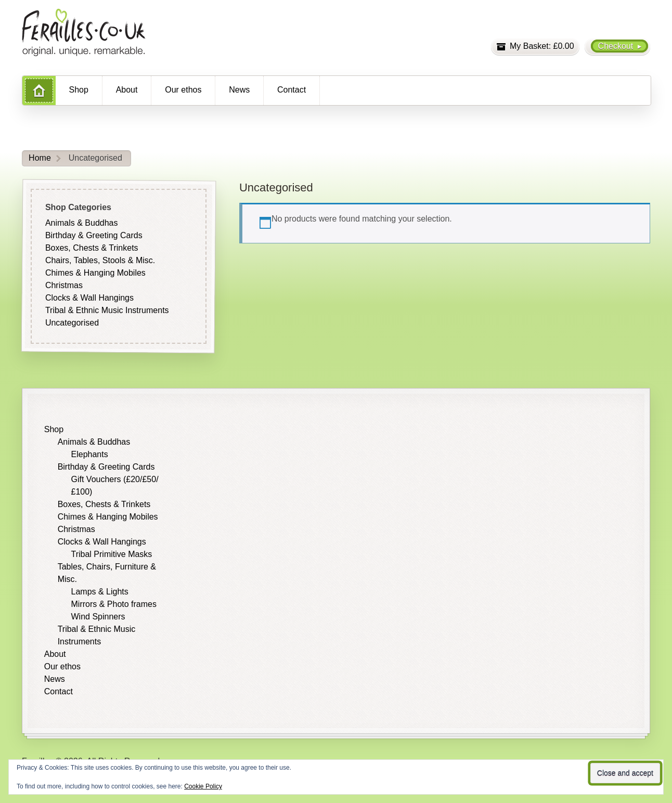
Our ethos (183, 90)
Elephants (90, 454)
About (127, 90)
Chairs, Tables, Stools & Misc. (100, 260)
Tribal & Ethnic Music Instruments (107, 310)
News (239, 90)
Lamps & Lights (100, 592)
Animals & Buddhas (82, 223)
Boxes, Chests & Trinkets (92, 248)
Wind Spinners (98, 617)
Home (40, 158)
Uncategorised (72, 323)
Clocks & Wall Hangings (89, 298)
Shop (79, 90)
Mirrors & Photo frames (114, 604)
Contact (292, 90)
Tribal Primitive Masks (112, 554)
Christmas (64, 285)
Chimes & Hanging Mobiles (95, 273)
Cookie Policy (203, 786)
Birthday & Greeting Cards (94, 235)
